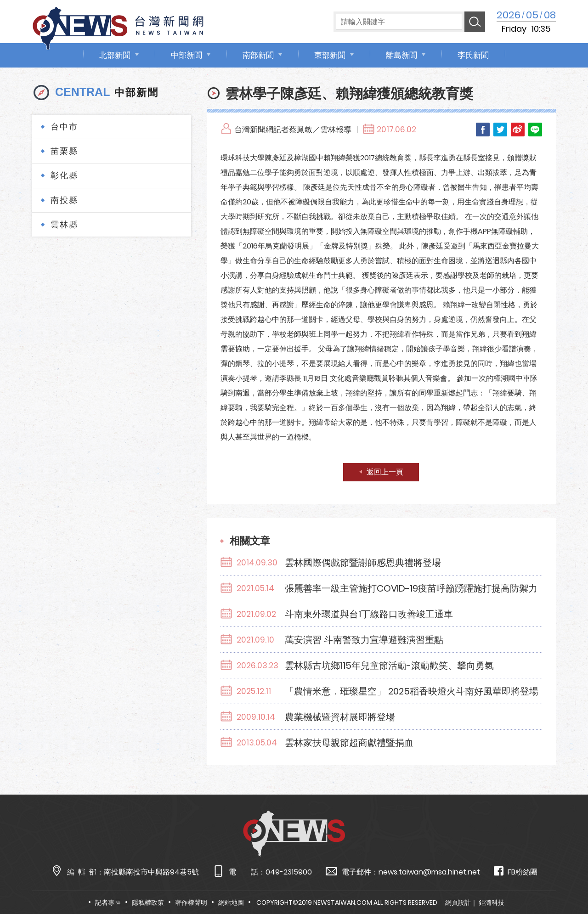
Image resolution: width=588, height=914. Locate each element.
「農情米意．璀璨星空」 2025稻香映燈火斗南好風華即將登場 (412, 691)
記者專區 (108, 903)
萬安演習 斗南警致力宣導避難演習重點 (364, 640)
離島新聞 (401, 55)
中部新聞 (187, 55)
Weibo (518, 130)
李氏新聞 (473, 55)
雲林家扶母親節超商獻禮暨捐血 (349, 743)
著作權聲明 (191, 903)
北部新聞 (115, 55)
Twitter (500, 130)
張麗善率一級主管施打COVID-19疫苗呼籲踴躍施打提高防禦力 (411, 588)
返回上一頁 (385, 472)
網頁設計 (458, 903)
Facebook (483, 130)
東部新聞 (330, 55)
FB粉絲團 (516, 872)
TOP (565, 880)
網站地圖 (231, 903)
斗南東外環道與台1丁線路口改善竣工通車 (369, 614)
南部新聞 (258, 55)
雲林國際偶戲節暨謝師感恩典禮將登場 (363, 563)
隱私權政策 (148, 903)
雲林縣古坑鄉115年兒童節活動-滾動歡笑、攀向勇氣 (389, 666)
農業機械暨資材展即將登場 (340, 717)
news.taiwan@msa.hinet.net (429, 872)
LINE (535, 130)
